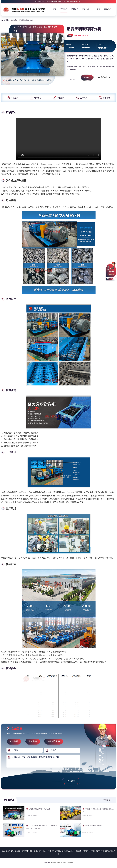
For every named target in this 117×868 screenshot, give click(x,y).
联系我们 (108, 9)
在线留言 (110, 279)
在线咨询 (87, 77)
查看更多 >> (108, 800)
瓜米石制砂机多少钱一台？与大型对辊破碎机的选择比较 (42, 827)
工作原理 (81, 98)
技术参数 (104, 98)
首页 (54, 9)
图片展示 (36, 98)
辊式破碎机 (14, 20)
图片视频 (86, 9)
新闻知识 (75, 9)
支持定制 (104, 77)
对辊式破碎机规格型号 (92, 826)
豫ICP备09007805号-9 (84, 851)
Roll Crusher (54, 863)
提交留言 (71, 781)
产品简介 (13, 98)
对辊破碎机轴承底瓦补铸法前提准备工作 (98, 810)
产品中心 (64, 9)
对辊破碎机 (105, 851)
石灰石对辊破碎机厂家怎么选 (38, 809)
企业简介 (97, 9)
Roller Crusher (62, 863)
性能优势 (58, 98)
